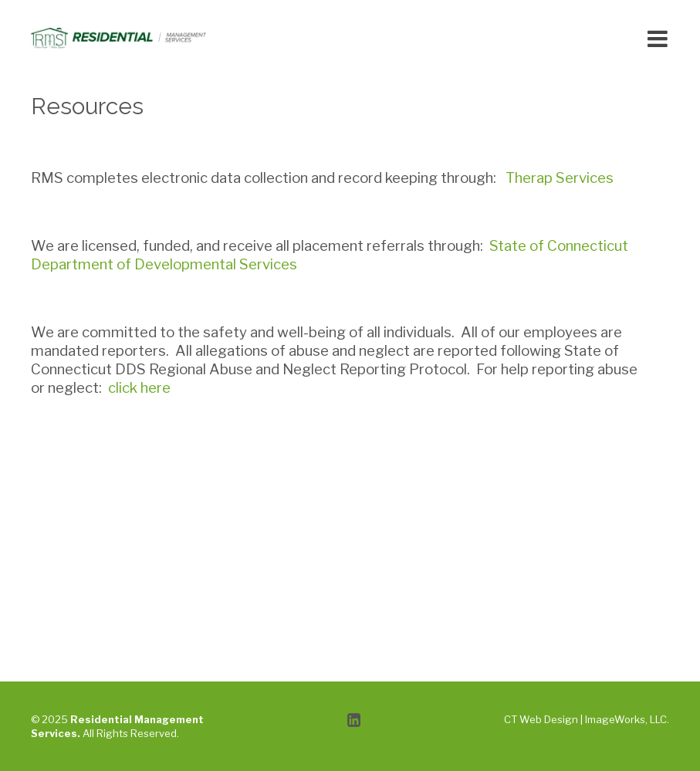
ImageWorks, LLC (626, 719)
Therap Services (560, 178)
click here (139, 388)
